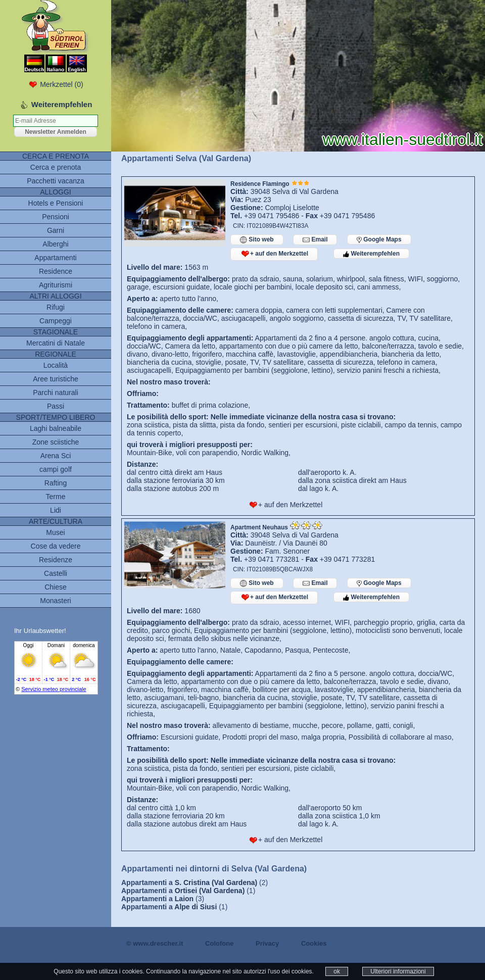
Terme (56, 497)
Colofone (219, 943)
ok (337, 971)
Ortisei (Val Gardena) (210, 891)
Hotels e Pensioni (56, 203)
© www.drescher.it (155, 943)
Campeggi (56, 321)
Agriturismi (56, 285)
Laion (184, 899)
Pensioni (56, 217)
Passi (56, 406)
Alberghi (55, 244)
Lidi (56, 510)
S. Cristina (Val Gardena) (216, 883)
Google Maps (379, 239)
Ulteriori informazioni (398, 971)
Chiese (56, 587)
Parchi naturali (56, 393)
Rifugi (56, 307)
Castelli (56, 573)
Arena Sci (56, 456)
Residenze (56, 560)
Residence (56, 271)
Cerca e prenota (56, 167)
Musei (55, 532)
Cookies (314, 943)
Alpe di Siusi (196, 907)
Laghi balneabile (56, 428)
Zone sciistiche (56, 442)
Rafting (56, 483)
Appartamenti (55, 258)
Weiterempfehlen (371, 254)
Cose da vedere (56, 546)
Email (315, 240)
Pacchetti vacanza (56, 181)
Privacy (267, 943)
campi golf (56, 469)
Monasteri (55, 601)
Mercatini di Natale (56, 343)
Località (56, 365)
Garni (56, 230)
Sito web (257, 240)
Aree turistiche (55, 379)
